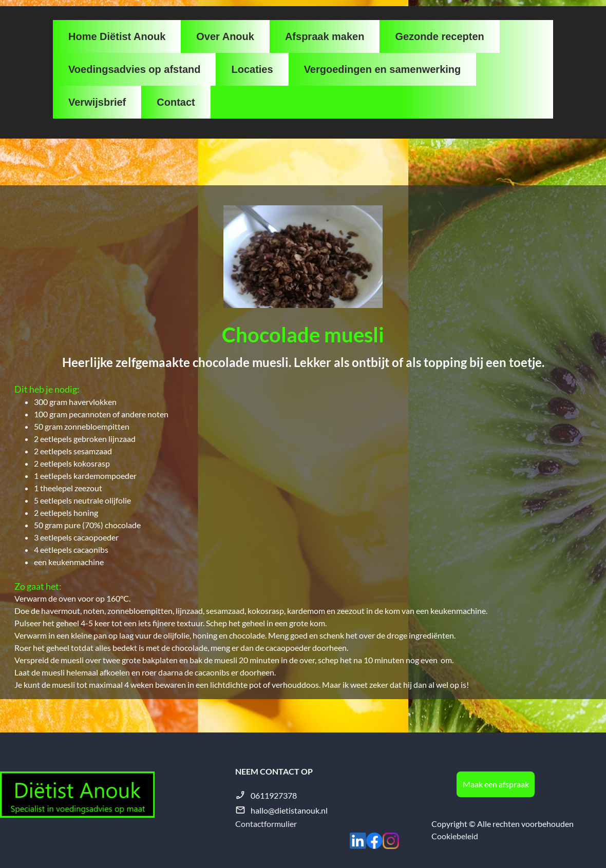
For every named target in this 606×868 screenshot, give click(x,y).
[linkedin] (358, 841)
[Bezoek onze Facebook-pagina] (374, 841)
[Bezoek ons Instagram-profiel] (391, 841)
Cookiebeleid (455, 836)
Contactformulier (266, 824)
